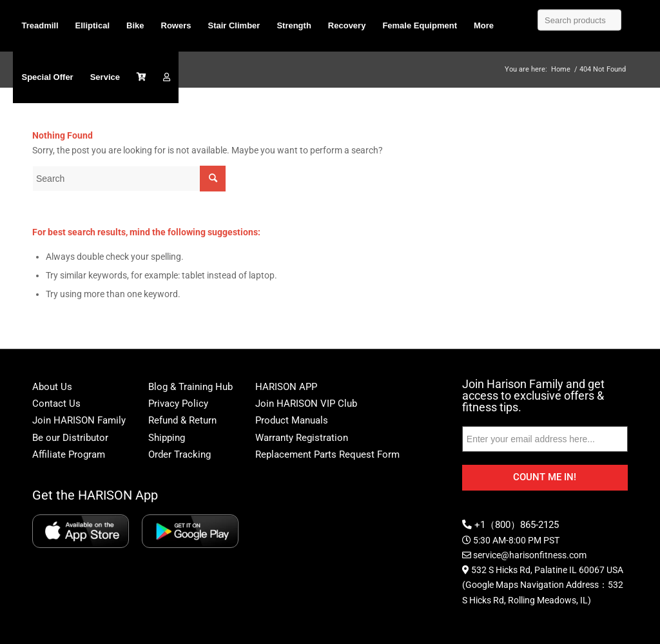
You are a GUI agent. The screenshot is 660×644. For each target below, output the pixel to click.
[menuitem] (40, 26)
